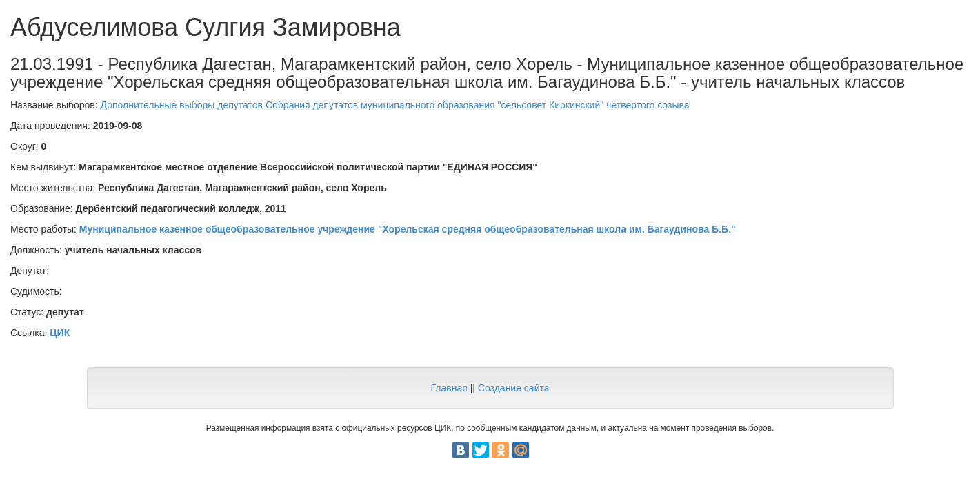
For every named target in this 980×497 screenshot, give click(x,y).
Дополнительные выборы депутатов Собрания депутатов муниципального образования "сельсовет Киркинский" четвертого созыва (395, 105)
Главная (449, 388)
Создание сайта (514, 388)
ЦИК (60, 333)
